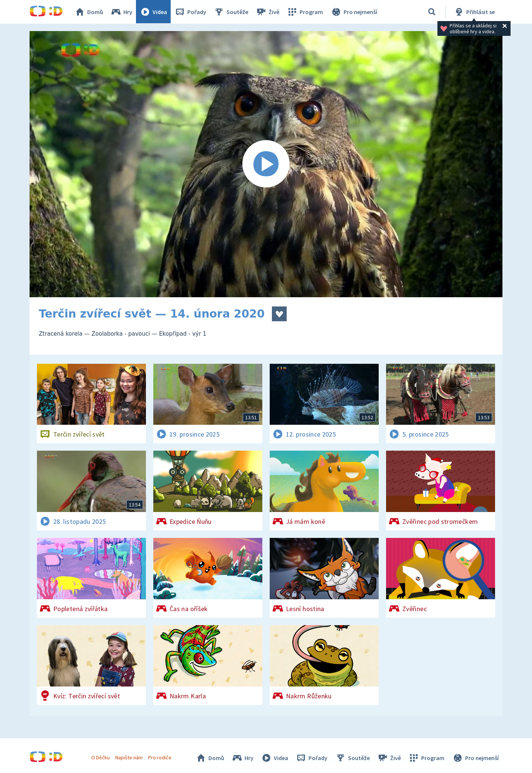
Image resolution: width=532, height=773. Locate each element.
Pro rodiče (160, 757)
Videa (154, 12)
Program (305, 12)
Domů (89, 12)
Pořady (191, 12)
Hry (122, 12)
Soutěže (231, 12)
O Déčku (100, 757)
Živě (268, 12)
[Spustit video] (266, 164)
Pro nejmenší (354, 12)
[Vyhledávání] (432, 12)
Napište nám (129, 757)
